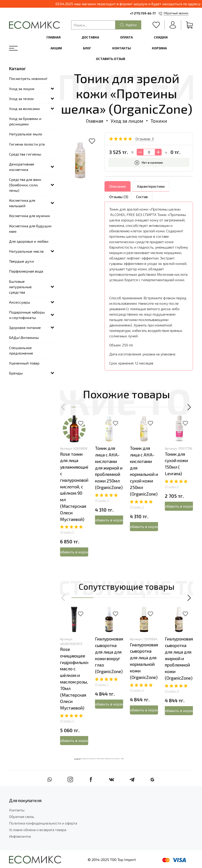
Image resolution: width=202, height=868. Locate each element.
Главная (54, 37)
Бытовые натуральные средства (20, 287)
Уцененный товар (24, 363)
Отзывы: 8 (172, 691)
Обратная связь (22, 816)
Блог (87, 48)
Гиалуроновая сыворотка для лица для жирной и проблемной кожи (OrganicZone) (179, 659)
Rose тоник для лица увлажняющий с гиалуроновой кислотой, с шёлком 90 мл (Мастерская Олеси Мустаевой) (75, 487)
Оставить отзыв (111, 59)
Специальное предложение (21, 350)
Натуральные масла (26, 251)
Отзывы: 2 (102, 500)
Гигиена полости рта (27, 144)
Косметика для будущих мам (30, 229)
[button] (63, 407)
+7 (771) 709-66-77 (143, 13)
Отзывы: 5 (67, 532)
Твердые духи (21, 261)
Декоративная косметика (22, 167)
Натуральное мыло (26, 134)
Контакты (122, 48)
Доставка (90, 37)
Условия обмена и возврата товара (38, 830)
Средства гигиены (25, 154)
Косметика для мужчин (29, 216)
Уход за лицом (127, 121)
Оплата (127, 37)
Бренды (16, 373)
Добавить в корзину (74, 552)
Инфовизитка (20, 836)
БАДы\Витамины (24, 337)
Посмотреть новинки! (28, 78)
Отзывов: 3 (145, 139)
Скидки (161, 37)
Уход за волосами (24, 109)
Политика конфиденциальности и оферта (43, 823)
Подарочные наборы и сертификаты (27, 315)
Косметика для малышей (22, 203)
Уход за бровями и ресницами (25, 121)
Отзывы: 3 (67, 721)
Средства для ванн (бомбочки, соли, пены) (25, 185)
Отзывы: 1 (102, 685)
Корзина (159, 48)
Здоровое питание (25, 327)
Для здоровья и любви (29, 241)
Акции (56, 48)
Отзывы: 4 (172, 487)
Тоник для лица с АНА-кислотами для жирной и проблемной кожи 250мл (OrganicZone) (109, 468)
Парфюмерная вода (26, 271)
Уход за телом (21, 99)
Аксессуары (19, 302)
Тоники (159, 121)
